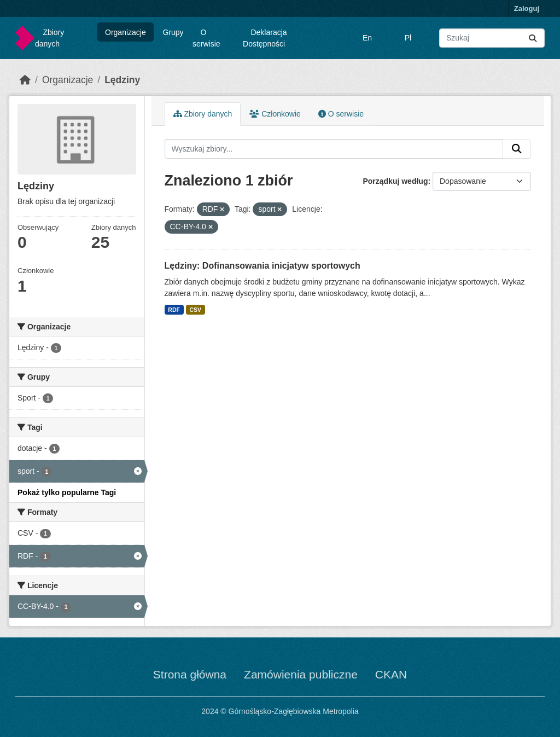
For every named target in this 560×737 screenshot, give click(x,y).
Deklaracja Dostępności (265, 38)
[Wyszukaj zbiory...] (492, 38)
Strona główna (190, 674)
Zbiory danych (49, 38)
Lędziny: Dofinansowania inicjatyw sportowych (262, 266)
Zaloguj (527, 8)
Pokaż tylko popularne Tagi (67, 492)
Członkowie (275, 114)
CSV (195, 310)
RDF (174, 310)
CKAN (391, 674)
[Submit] (533, 38)
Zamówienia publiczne (301, 674)
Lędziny (122, 80)
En (367, 38)
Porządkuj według (395, 181)
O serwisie (206, 38)
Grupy (173, 32)
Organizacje (126, 32)
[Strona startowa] (25, 80)
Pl (408, 38)
